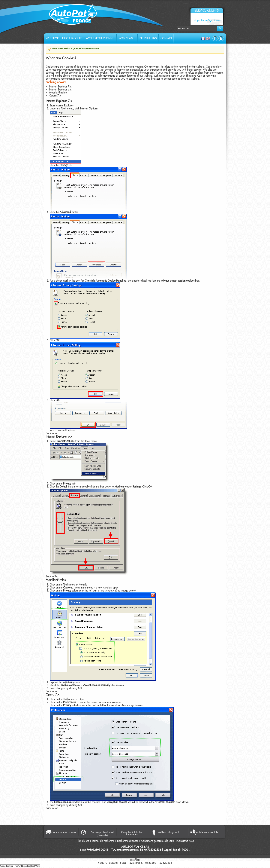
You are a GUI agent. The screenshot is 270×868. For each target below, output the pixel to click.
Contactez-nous (186, 841)
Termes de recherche (103, 841)
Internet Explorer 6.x (60, 90)
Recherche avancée (128, 841)
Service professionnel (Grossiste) (102, 834)
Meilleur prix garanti (168, 832)
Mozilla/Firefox (58, 93)
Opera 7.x (55, 96)
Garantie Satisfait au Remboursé (132, 833)
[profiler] (135, 860)
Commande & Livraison (64, 832)
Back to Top (52, 433)
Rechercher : (175, 28)
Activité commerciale (207, 832)
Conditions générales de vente (158, 841)
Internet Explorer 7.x (60, 87)
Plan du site (83, 841)
